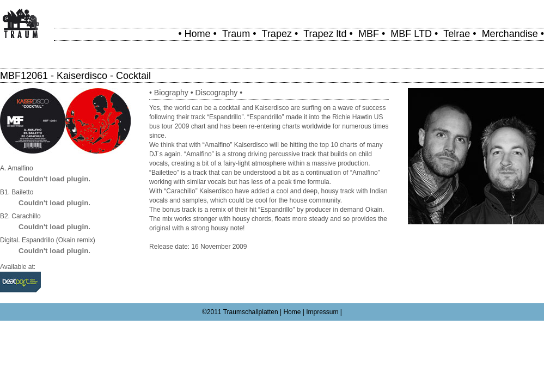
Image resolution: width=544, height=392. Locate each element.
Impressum (322, 312)
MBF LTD (411, 34)
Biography (171, 93)
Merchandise (510, 34)
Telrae (457, 34)
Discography (217, 93)
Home (198, 34)
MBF (369, 34)
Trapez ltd (325, 34)
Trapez (277, 34)
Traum (236, 34)
